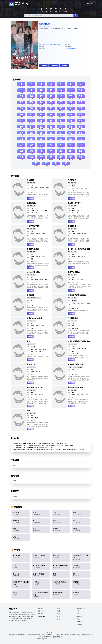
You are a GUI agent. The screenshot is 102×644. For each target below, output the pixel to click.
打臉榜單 (79, 622)
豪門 (34, 183)
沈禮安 (73, 234)
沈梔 (87, 188)
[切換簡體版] (42, 616)
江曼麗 (73, 395)
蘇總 (45, 349)
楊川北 (74, 301)
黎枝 (32, 187)
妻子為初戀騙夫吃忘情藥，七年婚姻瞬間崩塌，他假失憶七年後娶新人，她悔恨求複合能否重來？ (38, 378)
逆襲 (69, 275)
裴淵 (78, 395)
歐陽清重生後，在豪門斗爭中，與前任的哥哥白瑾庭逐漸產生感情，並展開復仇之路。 (78, 263)
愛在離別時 (72, 226)
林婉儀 (84, 349)
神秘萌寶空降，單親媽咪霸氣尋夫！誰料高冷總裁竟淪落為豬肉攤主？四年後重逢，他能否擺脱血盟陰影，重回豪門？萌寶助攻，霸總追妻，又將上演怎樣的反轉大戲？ (78, 311)
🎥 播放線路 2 (54, 65)
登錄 (88, 4)
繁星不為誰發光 (74, 272)
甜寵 (59, 45)
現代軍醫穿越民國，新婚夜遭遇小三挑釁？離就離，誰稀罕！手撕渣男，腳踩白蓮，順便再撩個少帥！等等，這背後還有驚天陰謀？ (78, 356)
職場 (72, 275)
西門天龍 (45, 211)
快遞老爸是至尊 (33, 226)
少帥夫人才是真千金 (75, 387)
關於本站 (41, 611)
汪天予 (33, 347)
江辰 (82, 395)
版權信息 (41, 614)
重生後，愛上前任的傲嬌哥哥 (79, 249)
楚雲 (73, 326)
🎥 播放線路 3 (64, 65)
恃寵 (29, 410)
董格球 (37, 280)
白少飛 (84, 257)
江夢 (87, 395)
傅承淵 (73, 351)
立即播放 (31, 199)
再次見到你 (72, 180)
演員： (29, 185)
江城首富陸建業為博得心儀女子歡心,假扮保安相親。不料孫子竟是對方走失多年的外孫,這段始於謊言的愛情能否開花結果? (38, 264)
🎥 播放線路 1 (44, 65)
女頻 (78, 611)
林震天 (88, 303)
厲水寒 (71, 49)
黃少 (32, 352)
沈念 (37, 326)
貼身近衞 (75, 367)
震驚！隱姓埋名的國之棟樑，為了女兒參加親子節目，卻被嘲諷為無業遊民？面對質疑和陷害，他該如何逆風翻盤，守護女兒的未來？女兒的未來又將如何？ (38, 286)
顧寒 (73, 188)
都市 (75, 206)
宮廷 (34, 206)
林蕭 (78, 303)
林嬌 (40, 352)
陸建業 (33, 257)
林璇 (36, 352)
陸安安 (43, 257)
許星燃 (33, 326)
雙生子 (29, 298)
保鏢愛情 (80, 367)
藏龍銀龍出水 (32, 203)
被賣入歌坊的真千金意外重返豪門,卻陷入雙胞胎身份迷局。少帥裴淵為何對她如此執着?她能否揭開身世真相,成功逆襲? (79, 401)
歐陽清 (73, 257)
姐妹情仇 (38, 298)
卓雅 (69, 49)
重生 (75, 252)
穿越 (69, 321)
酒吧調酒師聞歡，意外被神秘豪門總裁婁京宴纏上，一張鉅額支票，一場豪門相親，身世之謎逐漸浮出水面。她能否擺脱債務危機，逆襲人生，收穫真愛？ (38, 424)
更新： (29, 192)
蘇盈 (73, 280)
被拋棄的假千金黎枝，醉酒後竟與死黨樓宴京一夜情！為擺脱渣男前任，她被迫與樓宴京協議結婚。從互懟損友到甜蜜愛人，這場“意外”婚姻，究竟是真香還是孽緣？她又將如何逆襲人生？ (38, 195)
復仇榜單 (79, 625)
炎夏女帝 (38, 211)
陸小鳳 (33, 211)
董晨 (32, 280)
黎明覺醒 (33, 298)
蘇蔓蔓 (84, 234)
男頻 (78, 614)
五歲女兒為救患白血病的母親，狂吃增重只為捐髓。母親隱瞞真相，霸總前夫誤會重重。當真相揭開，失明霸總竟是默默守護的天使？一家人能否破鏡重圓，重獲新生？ (78, 217)
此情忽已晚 (31, 364)
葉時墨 (33, 372)
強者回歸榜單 (81, 608)
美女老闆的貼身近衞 (75, 364)
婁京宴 (37, 418)
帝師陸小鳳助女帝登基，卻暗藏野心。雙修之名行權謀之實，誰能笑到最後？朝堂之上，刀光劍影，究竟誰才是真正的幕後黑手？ (38, 217)
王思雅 (38, 234)
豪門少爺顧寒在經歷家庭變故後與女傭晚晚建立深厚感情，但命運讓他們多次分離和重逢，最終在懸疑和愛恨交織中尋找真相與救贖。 (78, 194)
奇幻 (34, 344)
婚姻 (55, 45)
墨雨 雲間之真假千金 (35, 387)
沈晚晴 (38, 257)
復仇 (51, 45)
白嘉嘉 (41, 395)
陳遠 (32, 349)
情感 (72, 206)
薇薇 (36, 349)
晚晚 (77, 188)
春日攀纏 (30, 180)
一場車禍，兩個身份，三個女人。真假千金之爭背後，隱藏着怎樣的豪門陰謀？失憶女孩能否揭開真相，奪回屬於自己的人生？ (38, 401)
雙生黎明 (30, 295)
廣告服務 (41, 608)
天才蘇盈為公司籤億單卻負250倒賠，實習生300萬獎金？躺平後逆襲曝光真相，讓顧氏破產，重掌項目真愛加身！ (79, 286)
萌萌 (46, 280)
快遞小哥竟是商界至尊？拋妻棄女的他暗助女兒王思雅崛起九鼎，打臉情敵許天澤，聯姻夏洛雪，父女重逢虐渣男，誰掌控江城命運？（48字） (38, 240)
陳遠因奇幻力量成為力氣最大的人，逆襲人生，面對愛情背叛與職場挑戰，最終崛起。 (38, 357)
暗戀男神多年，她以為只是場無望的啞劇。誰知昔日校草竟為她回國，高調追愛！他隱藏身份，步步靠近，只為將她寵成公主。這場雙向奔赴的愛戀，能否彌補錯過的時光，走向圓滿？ (38, 332)
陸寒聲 (82, 188)
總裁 (44, 45)
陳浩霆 (79, 349)
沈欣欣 (83, 303)
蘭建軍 (33, 234)
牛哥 (40, 349)
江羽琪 (42, 326)
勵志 (34, 275)
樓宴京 (37, 187)
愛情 (48, 45)
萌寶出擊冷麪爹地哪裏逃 (77, 295)
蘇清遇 (38, 372)
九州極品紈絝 (73, 318)
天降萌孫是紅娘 (33, 249)
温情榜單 (79, 616)
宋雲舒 (73, 349)
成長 (31, 275)
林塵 (73, 185)
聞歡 (32, 418)
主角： (29, 189)
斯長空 (74, 49)
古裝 (31, 206)
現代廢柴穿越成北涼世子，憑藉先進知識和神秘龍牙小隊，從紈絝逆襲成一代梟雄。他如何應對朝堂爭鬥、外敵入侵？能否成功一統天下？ (78, 332)
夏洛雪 (43, 234)
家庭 (69, 206)
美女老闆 (70, 367)
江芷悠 (48, 187)
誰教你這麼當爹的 (34, 272)
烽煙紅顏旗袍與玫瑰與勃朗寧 (79, 341)
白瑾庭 (79, 257)
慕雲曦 (79, 234)
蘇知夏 (73, 211)
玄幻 (59, 611)
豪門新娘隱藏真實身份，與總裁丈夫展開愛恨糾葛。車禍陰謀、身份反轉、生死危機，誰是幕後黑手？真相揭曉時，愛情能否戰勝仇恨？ (78, 240)
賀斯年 (79, 211)
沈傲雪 (73, 303)
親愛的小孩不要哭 (74, 203)
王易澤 (78, 280)
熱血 (59, 619)
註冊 (92, 4)
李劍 (41, 280)
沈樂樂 (33, 259)
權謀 (28, 206)
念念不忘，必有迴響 (34, 318)
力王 (29, 341)
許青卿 (83, 280)
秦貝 (32, 395)
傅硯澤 (42, 187)
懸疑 (75, 183)
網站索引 (79, 619)
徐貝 (36, 395)
